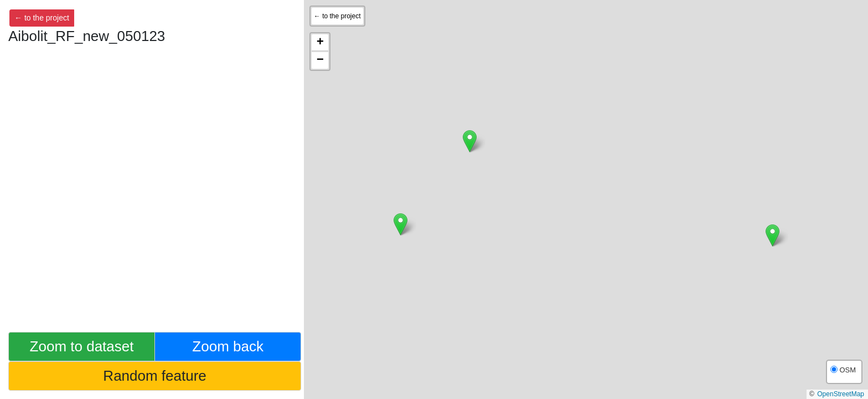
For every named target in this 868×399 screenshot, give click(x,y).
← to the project (42, 18)
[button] (773, 235)
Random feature (154, 376)
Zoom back (228, 346)
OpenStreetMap (841, 394)
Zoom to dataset (82, 346)
